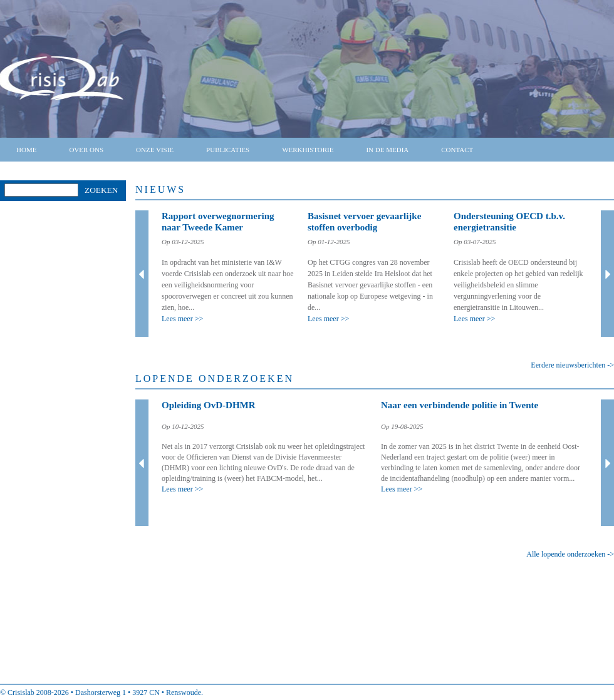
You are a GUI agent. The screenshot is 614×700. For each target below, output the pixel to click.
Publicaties (228, 150)
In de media (387, 150)
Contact (457, 150)
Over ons (86, 150)
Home (26, 150)
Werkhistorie (308, 150)
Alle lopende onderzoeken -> (570, 554)
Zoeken (101, 190)
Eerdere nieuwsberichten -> (572, 365)
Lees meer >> (182, 319)
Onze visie (155, 150)
